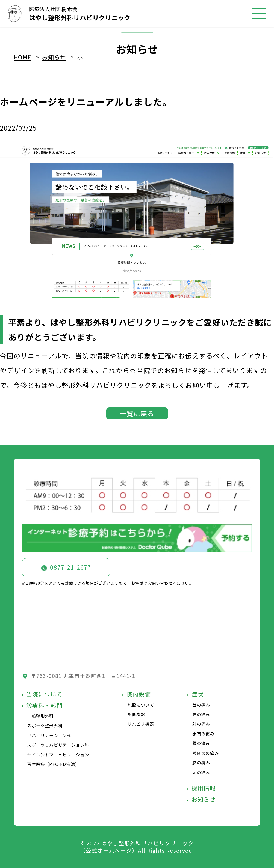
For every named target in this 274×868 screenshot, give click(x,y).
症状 (198, 694)
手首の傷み (203, 734)
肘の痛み (201, 724)
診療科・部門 (44, 705)
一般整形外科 (40, 716)
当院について (44, 694)
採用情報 (204, 788)
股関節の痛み (206, 753)
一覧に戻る (137, 413)
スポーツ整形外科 (45, 725)
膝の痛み (201, 762)
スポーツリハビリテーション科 (58, 745)
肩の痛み (201, 714)
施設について (141, 705)
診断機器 (136, 714)
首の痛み (201, 705)
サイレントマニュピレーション (58, 755)
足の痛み (201, 772)
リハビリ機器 (141, 724)
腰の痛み (201, 743)
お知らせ (204, 799)
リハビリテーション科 (49, 735)
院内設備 (139, 694)
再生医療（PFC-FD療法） (53, 764)
